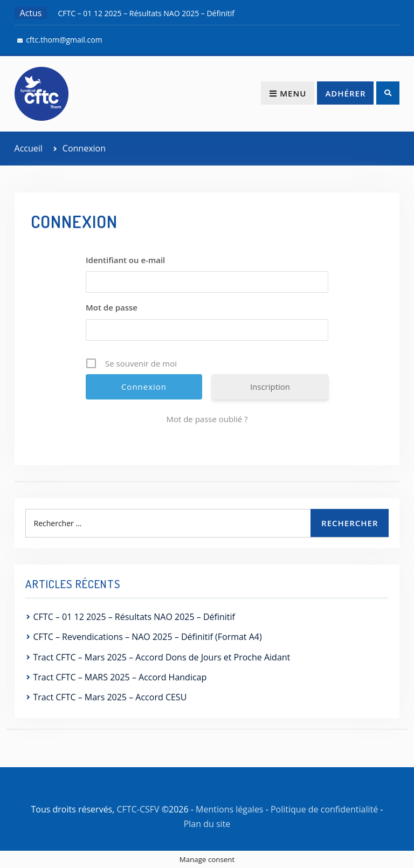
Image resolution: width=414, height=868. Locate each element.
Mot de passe (112, 307)
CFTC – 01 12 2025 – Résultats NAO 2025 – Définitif (146, 13)
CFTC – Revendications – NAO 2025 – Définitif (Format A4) (148, 637)
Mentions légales (229, 809)
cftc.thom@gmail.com (64, 40)
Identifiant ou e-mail (125, 260)
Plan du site (207, 824)
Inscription (270, 387)
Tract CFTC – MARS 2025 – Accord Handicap (120, 677)
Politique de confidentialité (324, 809)
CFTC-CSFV (138, 809)
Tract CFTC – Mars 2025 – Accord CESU (110, 697)
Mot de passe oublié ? (207, 419)
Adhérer (345, 93)
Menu (288, 93)
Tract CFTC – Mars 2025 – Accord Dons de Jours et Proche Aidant (162, 657)
